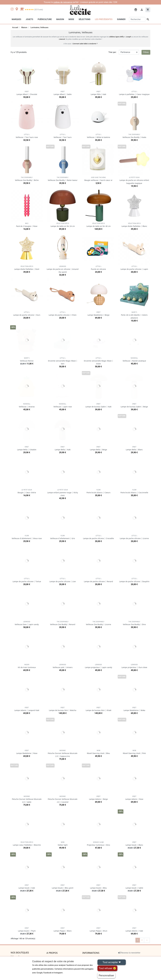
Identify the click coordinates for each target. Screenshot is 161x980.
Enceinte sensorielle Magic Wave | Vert (63, 361)
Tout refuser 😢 (107, 968)
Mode (71, 19)
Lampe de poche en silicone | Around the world (63, 269)
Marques (16, 19)
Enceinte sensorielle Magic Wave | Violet (98, 361)
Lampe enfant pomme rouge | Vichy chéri (63, 493)
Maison (60, 19)
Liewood (62, 39)
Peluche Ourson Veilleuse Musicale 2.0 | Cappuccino (63, 753)
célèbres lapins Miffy (116, 37)
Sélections (84, 19)
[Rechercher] (137, 19)
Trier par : (113, 52)
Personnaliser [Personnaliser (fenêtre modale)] (106, 975)
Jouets (29, 19)
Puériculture (45, 19)
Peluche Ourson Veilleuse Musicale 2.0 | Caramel (63, 799)
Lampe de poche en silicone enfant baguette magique (134, 180)
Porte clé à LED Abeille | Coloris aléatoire (134, 315)
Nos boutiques (20, 953)
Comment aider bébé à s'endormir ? (85, 44)
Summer (121, 19)
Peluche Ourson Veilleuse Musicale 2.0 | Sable (27, 799)
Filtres (146, 52)
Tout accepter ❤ (112, 962)
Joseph (128, 37)
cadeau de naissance (63, 2)
